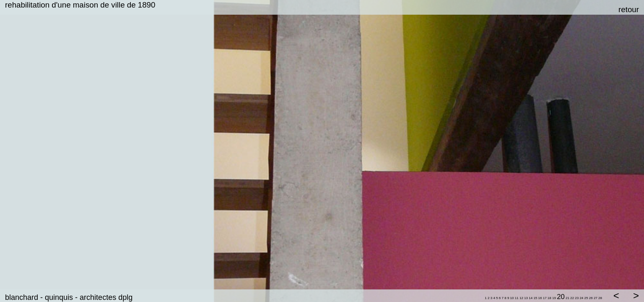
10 (512, 298)
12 (521, 298)
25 (586, 298)
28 (600, 298)
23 (577, 298)
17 (545, 298)
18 (550, 298)
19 (554, 298)
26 (591, 298)
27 (596, 298)
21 (567, 298)
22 (572, 298)
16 (540, 298)
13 (526, 298)
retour (629, 9)
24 (581, 298)
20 (561, 297)
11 (517, 298)
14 (531, 298)
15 (535, 298)
